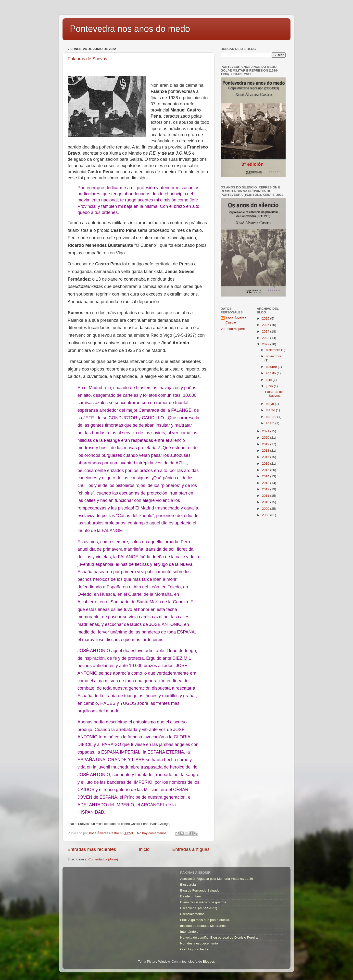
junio (270, 386)
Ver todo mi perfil (233, 329)
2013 (266, 483)
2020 (266, 438)
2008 (266, 515)
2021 (266, 431)
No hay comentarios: (153, 833)
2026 (266, 318)
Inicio (144, 849)
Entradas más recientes (92, 849)
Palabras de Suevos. (88, 59)
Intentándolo (189, 932)
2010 (266, 502)
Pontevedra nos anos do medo (130, 29)
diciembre (274, 350)
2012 (266, 489)
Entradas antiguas (191, 849)
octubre (272, 367)
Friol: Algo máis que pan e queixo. (205, 920)
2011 (266, 496)
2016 (266, 464)
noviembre (274, 356)
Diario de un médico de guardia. (204, 902)
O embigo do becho (195, 949)
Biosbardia (188, 885)
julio (269, 380)
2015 (266, 470)
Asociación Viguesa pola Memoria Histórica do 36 (217, 879)
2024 (266, 331)
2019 (266, 444)
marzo (271, 410)
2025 (266, 325)
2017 (266, 457)
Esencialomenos (192, 914)
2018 (266, 451)
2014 (266, 476)
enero (271, 423)
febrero (272, 417)
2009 (266, 509)
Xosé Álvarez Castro (236, 320)
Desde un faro (191, 896)
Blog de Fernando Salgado (200, 890)
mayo (271, 404)
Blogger (209, 961)
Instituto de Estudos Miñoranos (203, 926)
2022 (266, 344)
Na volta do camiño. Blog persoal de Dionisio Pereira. (219, 937)
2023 (266, 338)
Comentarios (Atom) (103, 859)
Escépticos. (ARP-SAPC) (199, 908)
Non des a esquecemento (199, 943)
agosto (271, 373)
